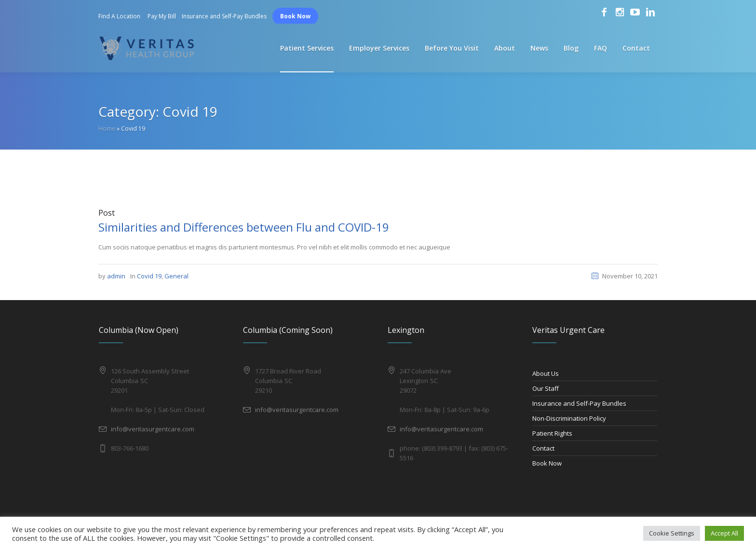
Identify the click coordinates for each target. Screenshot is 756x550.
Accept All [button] (724, 533)
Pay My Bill (162, 16)
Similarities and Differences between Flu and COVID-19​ (244, 227)
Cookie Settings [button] (672, 533)
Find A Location (119, 16)
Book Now (295, 16)
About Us (546, 373)
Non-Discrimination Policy (569, 418)
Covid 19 (149, 276)
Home (107, 129)
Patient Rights (552, 433)
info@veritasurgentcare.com (153, 429)
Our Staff (546, 388)
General (176, 276)
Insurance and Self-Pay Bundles (224, 16)
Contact (543, 448)
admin (116, 276)
